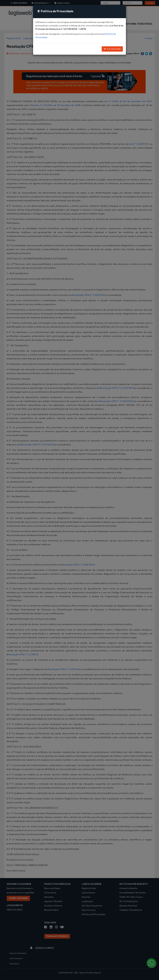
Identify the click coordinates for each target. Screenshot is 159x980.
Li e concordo (112, 49)
